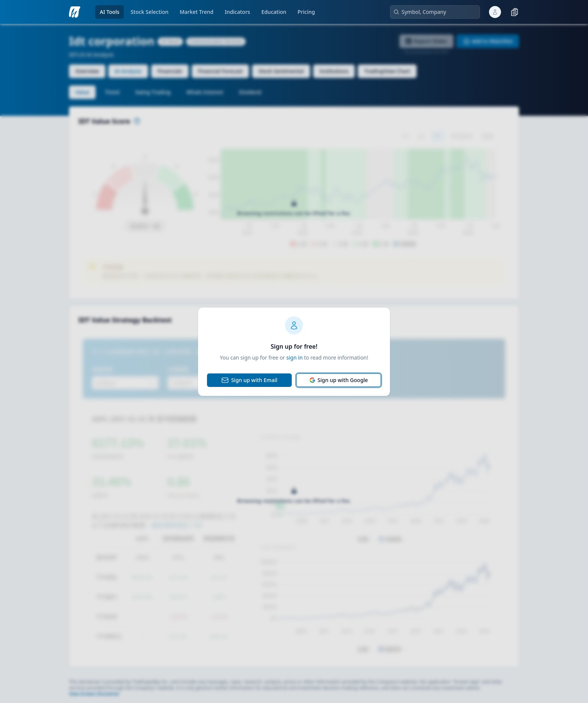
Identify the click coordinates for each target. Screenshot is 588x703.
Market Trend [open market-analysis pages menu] (196, 12)
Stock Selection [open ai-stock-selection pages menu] (149, 12)
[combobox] (438, 12)
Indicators (237, 12)
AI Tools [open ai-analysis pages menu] (109, 12)
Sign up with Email (249, 380)
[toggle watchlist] (514, 12)
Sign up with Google (339, 380)
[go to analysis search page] (75, 12)
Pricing (306, 12)
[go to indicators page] (237, 12)
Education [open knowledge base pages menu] (274, 12)
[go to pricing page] (306, 12)
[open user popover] (495, 12)
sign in (295, 357)
